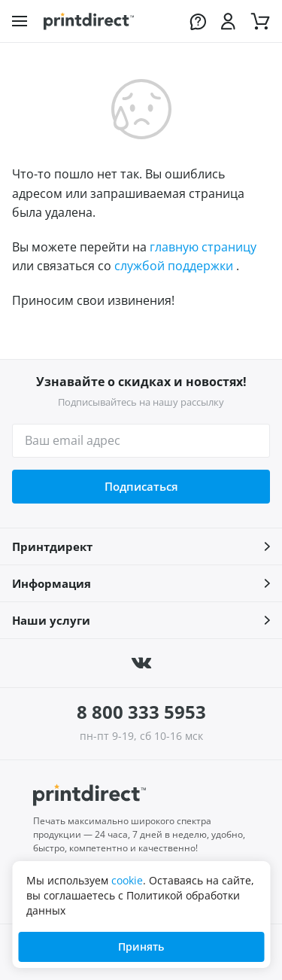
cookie (127, 880)
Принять (141, 947)
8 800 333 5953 (141, 712)
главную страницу (203, 247)
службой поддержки (174, 266)
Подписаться (141, 486)
